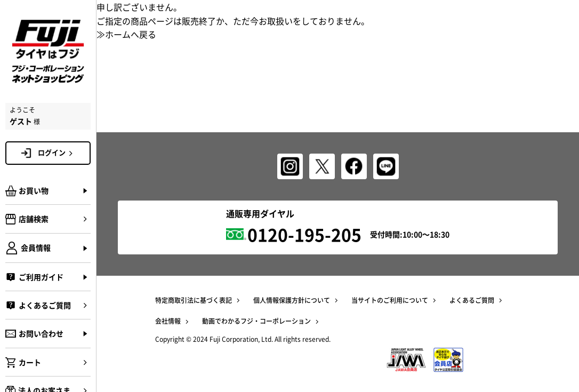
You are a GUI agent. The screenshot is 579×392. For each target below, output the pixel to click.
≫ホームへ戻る (126, 34)
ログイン (57, 153)
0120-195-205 (304, 234)
